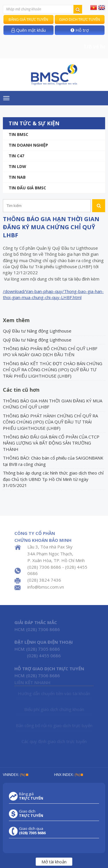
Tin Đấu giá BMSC (27, 188)
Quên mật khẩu (29, 30)
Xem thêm (16, 320)
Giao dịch (31, 813)
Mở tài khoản (54, 862)
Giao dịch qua (32, 831)
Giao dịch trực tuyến (79, 19)
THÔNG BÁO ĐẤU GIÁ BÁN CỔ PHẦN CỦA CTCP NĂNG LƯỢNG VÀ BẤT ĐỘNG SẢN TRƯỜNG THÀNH (51, 443)
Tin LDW (17, 166)
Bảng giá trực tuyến (28, 19)
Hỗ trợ (80, 30)
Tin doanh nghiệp (28, 145)
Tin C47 (16, 156)
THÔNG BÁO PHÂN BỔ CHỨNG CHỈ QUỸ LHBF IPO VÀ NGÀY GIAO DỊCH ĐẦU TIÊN (50, 351)
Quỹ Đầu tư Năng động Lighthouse (37, 331)
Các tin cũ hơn (21, 390)
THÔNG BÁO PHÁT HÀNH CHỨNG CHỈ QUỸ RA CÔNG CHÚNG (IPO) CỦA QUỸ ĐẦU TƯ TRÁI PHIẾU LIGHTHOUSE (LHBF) (50, 422)
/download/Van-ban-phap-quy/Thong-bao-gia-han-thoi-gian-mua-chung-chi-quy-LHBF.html (53, 294)
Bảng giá (31, 796)
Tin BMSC (18, 134)
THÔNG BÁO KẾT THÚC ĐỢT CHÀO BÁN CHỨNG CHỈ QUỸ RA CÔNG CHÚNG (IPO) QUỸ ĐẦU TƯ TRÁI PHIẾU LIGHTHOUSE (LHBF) (53, 370)
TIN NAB (17, 177)
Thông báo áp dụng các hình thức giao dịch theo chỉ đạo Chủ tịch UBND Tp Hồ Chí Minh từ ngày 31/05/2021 (53, 479)
